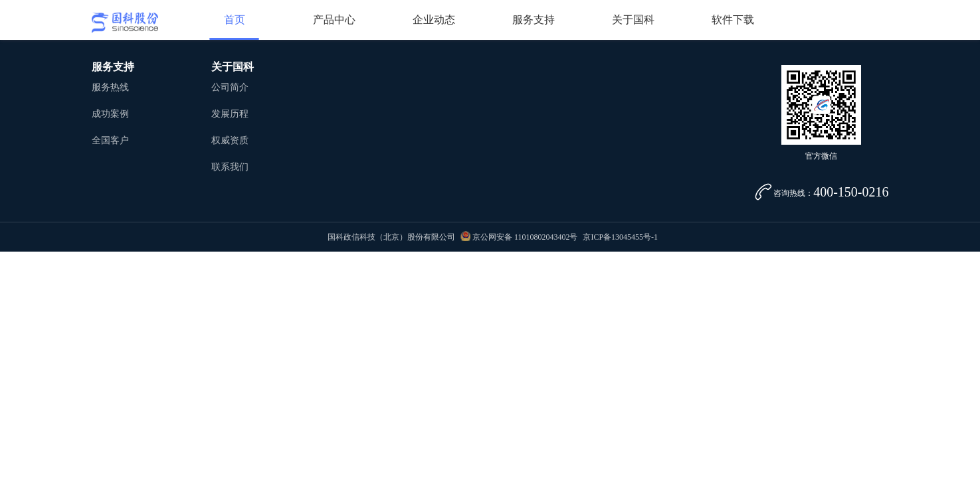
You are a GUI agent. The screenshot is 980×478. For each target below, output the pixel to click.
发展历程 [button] (230, 114)
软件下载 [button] (733, 20)
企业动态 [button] (434, 20)
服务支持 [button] (534, 20)
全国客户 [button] (110, 140)
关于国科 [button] (633, 20)
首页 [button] (235, 20)
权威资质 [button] (230, 140)
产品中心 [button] (334, 20)
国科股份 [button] (125, 23)
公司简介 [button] (230, 87)
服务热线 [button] (110, 87)
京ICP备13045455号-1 (620, 237)
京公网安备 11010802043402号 (519, 237)
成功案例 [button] (110, 114)
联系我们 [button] (230, 167)
